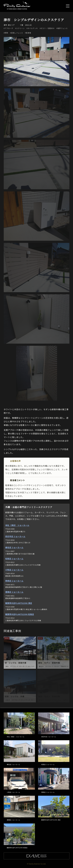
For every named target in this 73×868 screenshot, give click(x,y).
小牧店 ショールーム (14, 570)
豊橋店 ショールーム (14, 592)
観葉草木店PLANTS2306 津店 (19, 603)
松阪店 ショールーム (14, 559)
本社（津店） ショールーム (17, 525)
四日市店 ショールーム (15, 536)
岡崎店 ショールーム (14, 581)
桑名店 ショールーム (14, 547)
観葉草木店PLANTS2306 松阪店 (20, 614)
